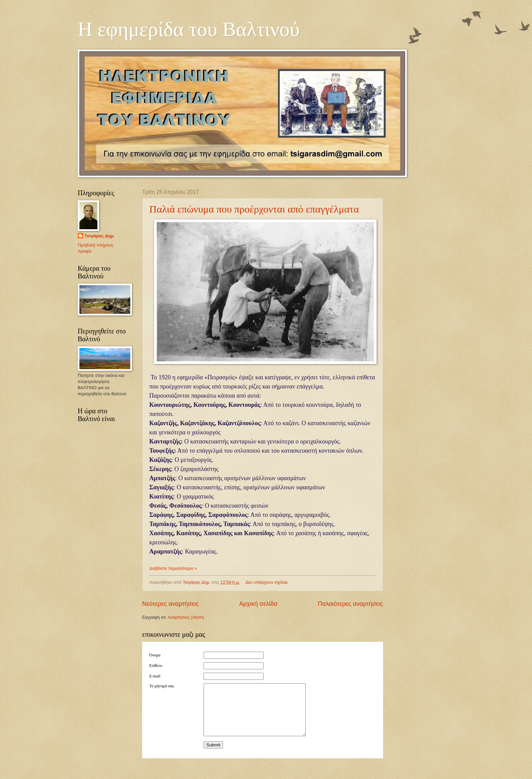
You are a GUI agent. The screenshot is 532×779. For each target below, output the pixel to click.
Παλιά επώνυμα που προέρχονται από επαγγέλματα (254, 209)
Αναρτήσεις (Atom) (186, 617)
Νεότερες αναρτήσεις (170, 604)
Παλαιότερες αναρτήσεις (350, 604)
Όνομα (155, 655)
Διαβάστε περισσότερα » (173, 568)
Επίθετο (156, 666)
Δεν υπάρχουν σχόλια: (268, 582)
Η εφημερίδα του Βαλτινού (189, 29)
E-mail (155, 676)
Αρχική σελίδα (258, 604)
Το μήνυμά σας (162, 686)
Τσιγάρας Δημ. (100, 236)
